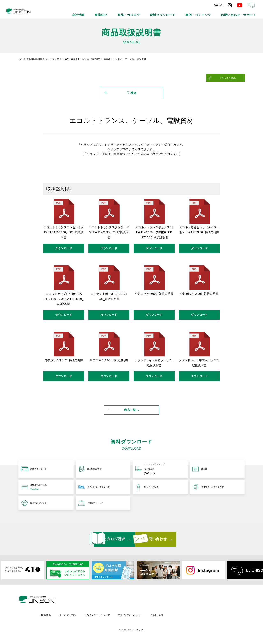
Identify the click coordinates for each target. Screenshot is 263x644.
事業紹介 (138, 12)
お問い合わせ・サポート (244, 12)
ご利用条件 (193, 615)
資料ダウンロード (186, 12)
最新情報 (80, 615)
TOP (21, 59)
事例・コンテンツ (213, 12)
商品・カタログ (159, 12)
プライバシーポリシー (166, 615)
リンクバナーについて (132, 615)
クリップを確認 (235, 78)
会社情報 (120, 12)
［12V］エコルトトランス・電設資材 (81, 59)
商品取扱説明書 (34, 59)
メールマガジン (102, 615)
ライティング (52, 59)
